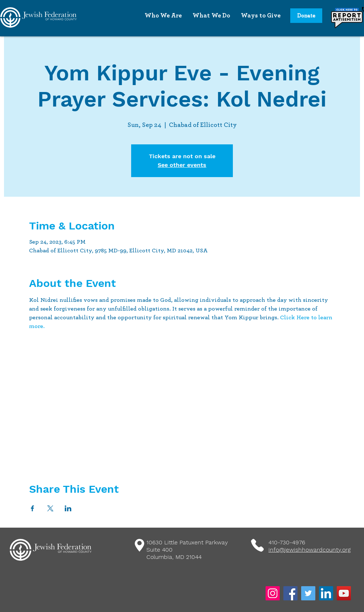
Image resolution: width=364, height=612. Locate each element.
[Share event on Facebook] (33, 508)
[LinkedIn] (326, 593)
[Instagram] (273, 593)
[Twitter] (308, 593)
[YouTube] (344, 593)
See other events (182, 165)
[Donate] (306, 16)
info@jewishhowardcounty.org (310, 550)
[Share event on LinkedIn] (68, 508)
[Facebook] (290, 593)
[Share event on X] (50, 508)
